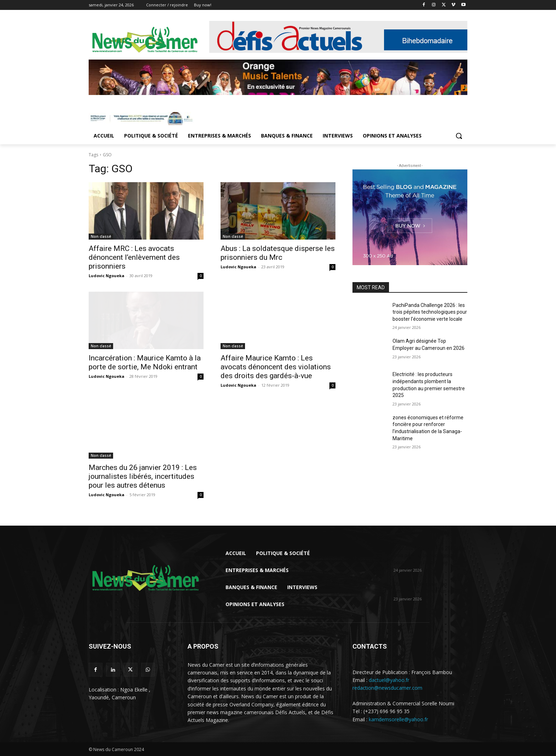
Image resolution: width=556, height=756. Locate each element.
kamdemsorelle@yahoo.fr (398, 719)
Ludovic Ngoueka (107, 276)
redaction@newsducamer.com (387, 688)
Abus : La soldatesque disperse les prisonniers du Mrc (278, 253)
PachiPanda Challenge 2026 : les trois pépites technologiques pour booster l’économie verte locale (430, 312)
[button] (459, 136)
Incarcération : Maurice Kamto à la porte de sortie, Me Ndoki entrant (145, 362)
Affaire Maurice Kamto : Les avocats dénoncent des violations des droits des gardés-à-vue (276, 367)
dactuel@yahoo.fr (389, 680)
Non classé (101, 236)
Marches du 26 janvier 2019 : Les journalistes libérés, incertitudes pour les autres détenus (143, 476)
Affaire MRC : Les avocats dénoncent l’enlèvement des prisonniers (134, 257)
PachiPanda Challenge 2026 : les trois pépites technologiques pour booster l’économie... (430, 555)
